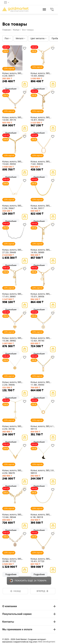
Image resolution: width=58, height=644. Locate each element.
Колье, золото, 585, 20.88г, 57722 (12, 560)
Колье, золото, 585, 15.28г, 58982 (12, 339)
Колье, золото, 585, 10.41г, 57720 (40, 560)
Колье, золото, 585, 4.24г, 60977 (12, 75)
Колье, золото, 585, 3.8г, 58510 (43, 472)
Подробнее (11, 574)
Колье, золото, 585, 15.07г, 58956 (40, 295)
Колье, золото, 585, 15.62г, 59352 (12, 163)
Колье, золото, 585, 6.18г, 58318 (40, 516)
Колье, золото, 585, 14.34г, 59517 (40, 207)
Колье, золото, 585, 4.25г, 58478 (12, 472)
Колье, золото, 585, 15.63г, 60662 (40, 75)
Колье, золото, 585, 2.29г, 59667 (12, 207)
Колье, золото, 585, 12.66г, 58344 (12, 516)
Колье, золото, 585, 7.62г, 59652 (40, 163)
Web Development (47, 642)
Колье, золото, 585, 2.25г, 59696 (12, 383)
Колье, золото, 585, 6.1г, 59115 (43, 428)
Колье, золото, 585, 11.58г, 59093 (40, 383)
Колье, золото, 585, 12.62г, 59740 (40, 339)
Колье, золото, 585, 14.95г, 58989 (40, 251)
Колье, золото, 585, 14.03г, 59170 (12, 119)
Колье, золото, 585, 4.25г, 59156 (12, 428)
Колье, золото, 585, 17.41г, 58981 (12, 295)
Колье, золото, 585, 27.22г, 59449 (12, 251)
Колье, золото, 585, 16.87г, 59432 (40, 119)
